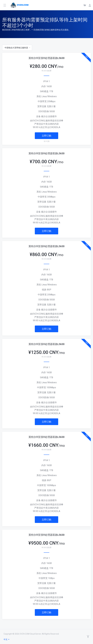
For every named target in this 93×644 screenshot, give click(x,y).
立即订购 (46, 136)
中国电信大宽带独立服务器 (18, 48)
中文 (7, 639)
